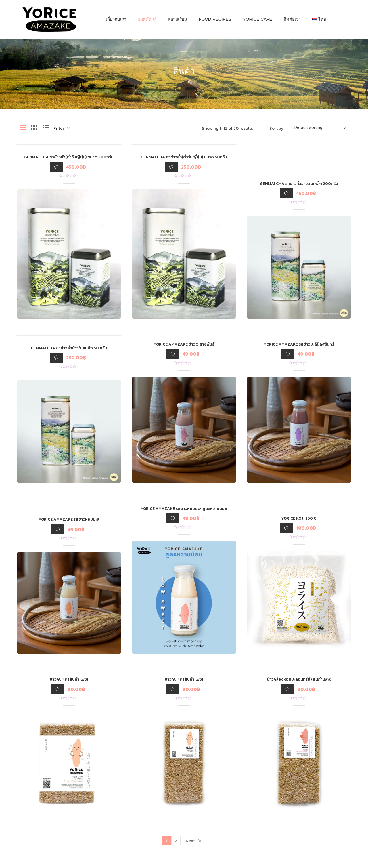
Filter (59, 128)
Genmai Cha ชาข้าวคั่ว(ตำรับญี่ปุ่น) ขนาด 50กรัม (184, 157)
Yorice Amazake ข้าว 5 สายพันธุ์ (184, 344)
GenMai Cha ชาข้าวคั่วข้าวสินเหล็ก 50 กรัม (69, 348)
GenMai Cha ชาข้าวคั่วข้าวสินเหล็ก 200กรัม (299, 184)
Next (190, 841)
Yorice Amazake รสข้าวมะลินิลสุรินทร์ (299, 344)
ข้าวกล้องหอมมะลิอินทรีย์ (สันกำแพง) (299, 679)
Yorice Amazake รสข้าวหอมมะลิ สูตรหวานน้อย (184, 509)
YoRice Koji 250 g (299, 518)
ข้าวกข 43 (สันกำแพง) (69, 679)
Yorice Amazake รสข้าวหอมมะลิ (69, 519)
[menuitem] (116, 19)
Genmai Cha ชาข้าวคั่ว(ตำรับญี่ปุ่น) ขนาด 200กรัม (69, 157)
